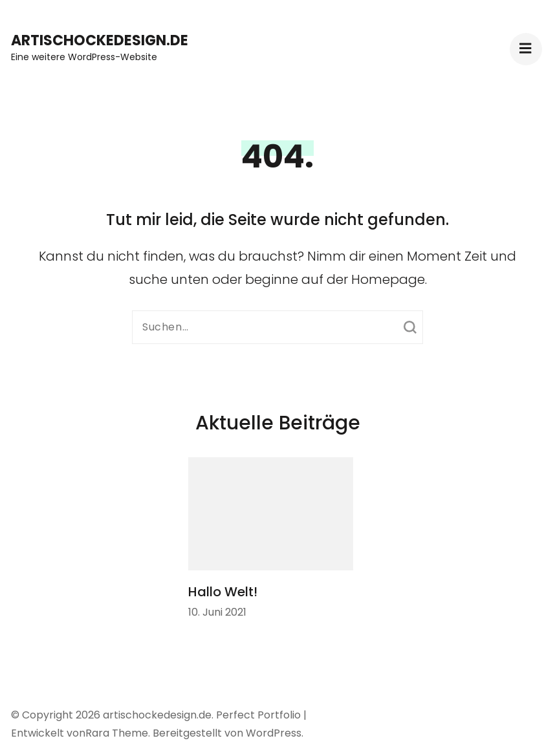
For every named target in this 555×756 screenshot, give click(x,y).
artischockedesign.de (100, 40)
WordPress (274, 733)
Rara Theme (117, 733)
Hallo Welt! (223, 592)
